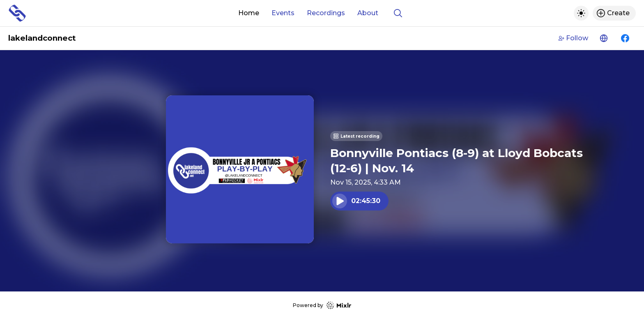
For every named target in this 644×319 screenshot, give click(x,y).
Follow (573, 38)
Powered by (322, 305)
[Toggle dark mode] (581, 13)
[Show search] (398, 13)
